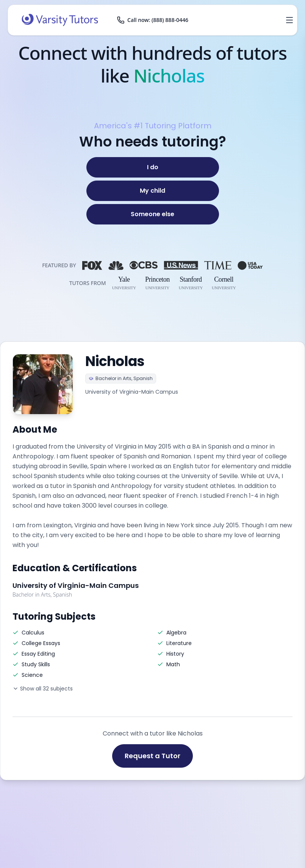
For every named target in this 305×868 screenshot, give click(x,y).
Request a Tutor (152, 756)
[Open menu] (289, 20)
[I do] (153, 167)
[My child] (153, 191)
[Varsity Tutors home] (60, 20)
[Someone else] (153, 214)
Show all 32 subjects (43, 689)
